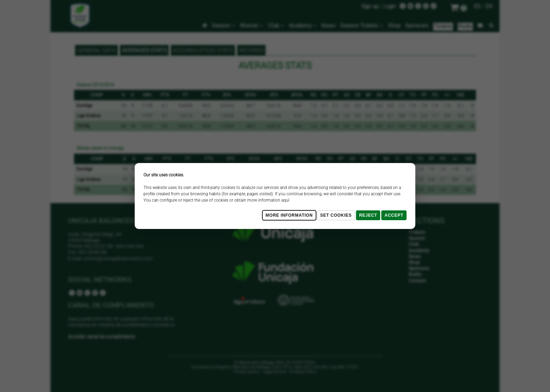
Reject (368, 215)
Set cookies (336, 215)
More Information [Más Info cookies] (289, 215)
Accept (394, 215)
